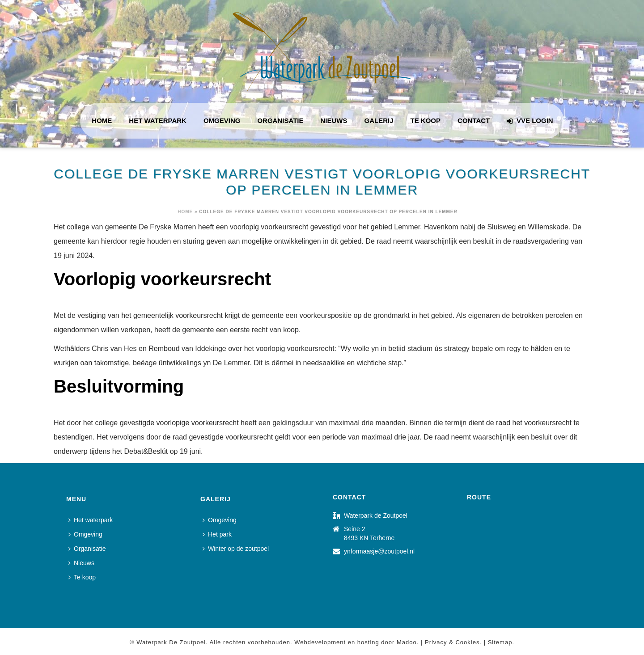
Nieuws (334, 120)
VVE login (530, 121)
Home (102, 120)
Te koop (426, 120)
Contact (474, 120)
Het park (217, 534)
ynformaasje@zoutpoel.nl (379, 551)
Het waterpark (158, 120)
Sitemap (500, 642)
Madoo (407, 642)
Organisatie (280, 120)
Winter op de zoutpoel (236, 549)
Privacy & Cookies (452, 642)
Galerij (379, 120)
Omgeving (222, 120)
